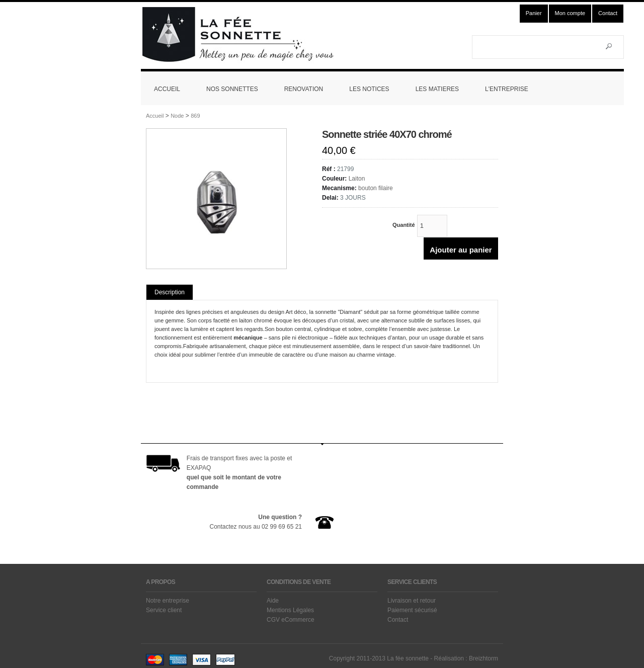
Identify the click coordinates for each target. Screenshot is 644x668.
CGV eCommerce (291, 620)
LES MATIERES (437, 89)
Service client (164, 610)
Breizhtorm (484, 658)
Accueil (155, 116)
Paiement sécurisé (412, 610)
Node (177, 116)
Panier (534, 13)
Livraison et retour (412, 601)
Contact (608, 13)
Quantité (405, 225)
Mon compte (570, 13)
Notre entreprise (168, 601)
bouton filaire (376, 188)
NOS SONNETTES (232, 89)
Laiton (357, 179)
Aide (273, 601)
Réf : (330, 169)
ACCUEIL (167, 89)
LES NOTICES (369, 89)
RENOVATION (304, 89)
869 (195, 116)
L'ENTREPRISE (507, 89)
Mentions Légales (290, 610)
